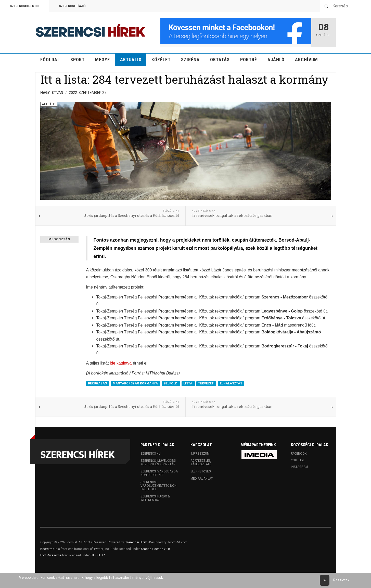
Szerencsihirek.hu (24, 6)
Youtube (298, 460)
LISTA (188, 384)
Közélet (161, 60)
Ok (325, 580)
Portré (249, 60)
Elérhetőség (201, 471)
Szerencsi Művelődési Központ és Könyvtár (158, 462)
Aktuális (131, 60)
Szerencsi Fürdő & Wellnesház (155, 498)
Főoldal (50, 60)
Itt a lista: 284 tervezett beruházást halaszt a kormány (184, 79)
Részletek (341, 580)
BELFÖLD (171, 384)
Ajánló (276, 60)
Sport (78, 60)
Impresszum (200, 454)
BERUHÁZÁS (98, 384)
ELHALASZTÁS (231, 384)
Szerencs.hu (151, 454)
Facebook (299, 454)
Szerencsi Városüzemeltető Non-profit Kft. (159, 486)
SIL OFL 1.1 (98, 555)
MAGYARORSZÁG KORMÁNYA (136, 384)
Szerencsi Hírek (136, 542)
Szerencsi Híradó (72, 6)
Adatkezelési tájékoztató (201, 462)
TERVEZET (206, 384)
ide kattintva (121, 363)
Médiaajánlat (202, 479)
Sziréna (190, 60)
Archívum (306, 60)
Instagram (299, 467)
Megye (103, 60)
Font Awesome (51, 555)
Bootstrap (47, 549)
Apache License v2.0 (155, 549)
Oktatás (220, 60)
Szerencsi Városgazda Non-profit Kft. (159, 473)
